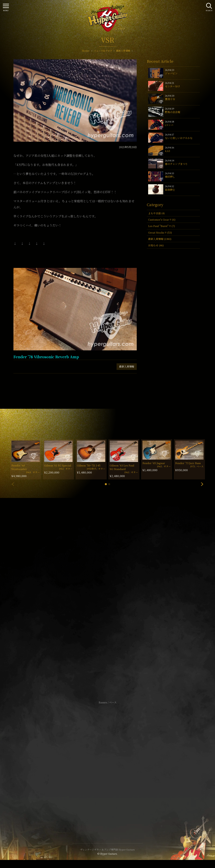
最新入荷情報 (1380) (160, 239)
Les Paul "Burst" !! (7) (162, 226)
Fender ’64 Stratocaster (19, 467)
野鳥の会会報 (173, 112)
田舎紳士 (170, 190)
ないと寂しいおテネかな (179, 138)
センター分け (172, 86)
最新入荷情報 (127, 366)
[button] (106, 484)
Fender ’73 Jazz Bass (188, 463)
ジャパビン (171, 73)
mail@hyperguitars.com (113, 592)
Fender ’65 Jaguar (154, 463)
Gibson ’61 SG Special (58, 465)
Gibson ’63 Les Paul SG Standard (122, 467)
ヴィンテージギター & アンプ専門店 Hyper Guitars (107, 849)
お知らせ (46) (156, 245)
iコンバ (169, 125)
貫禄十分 (170, 99)
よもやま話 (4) (156, 213)
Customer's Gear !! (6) (162, 220)
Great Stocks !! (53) (160, 232)
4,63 (167, 151)
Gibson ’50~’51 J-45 (89, 465)
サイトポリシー (107, 759)
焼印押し (170, 177)
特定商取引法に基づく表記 (107, 764)
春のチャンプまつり (176, 164)
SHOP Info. (108, 602)
